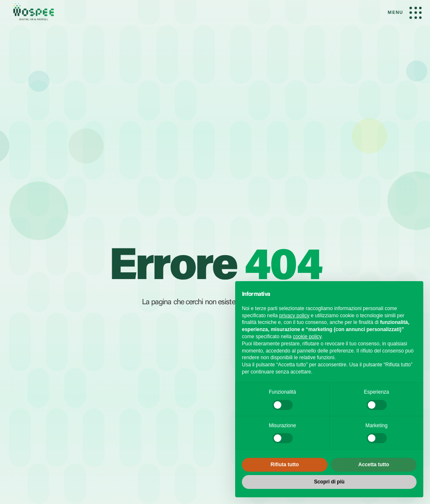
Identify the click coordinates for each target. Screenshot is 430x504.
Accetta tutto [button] (374, 465)
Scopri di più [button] (329, 482)
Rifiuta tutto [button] (284, 465)
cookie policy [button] (307, 337)
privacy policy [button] (294, 316)
